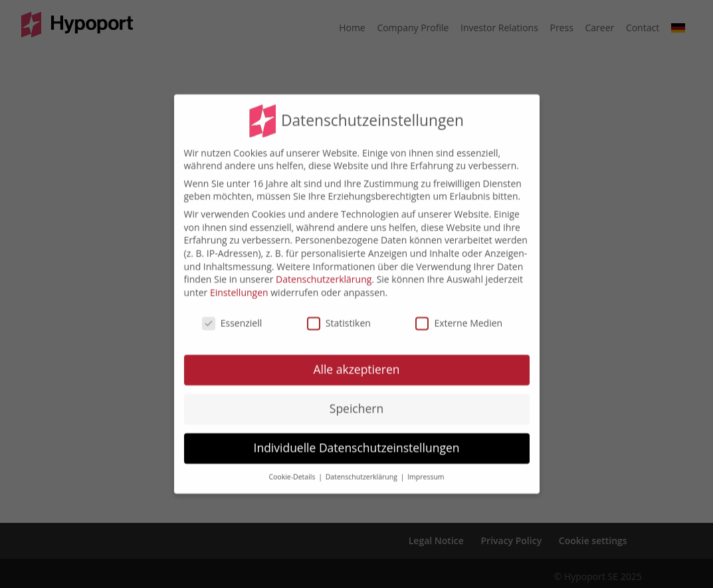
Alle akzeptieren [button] (356, 361)
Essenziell (232, 315)
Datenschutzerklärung (324, 271)
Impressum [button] (426, 469)
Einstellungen (239, 285)
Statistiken (339, 315)
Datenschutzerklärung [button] (362, 469)
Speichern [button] (356, 401)
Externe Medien (459, 315)
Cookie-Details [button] (293, 469)
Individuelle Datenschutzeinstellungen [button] (357, 440)
